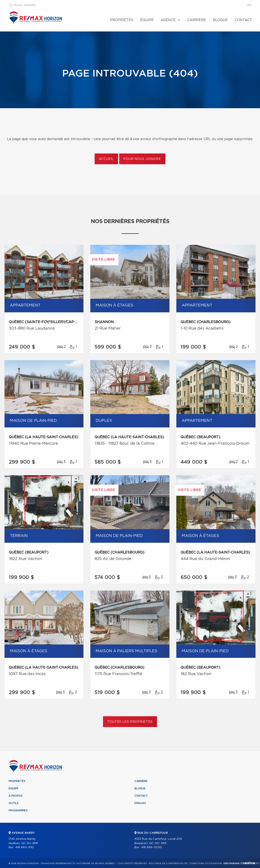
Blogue (220, 20)
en (249, 5)
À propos (16, 796)
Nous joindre (25, 5)
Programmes (18, 810)
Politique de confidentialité (168, 863)
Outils (14, 803)
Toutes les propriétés (130, 722)
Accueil (106, 159)
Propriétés (122, 20)
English (140, 803)
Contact (243, 20)
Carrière (197, 20)
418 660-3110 (25, 847)
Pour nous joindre (142, 159)
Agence (168, 20)
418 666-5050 (152, 847)
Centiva (248, 863)
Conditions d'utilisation (206, 863)
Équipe (147, 20)
